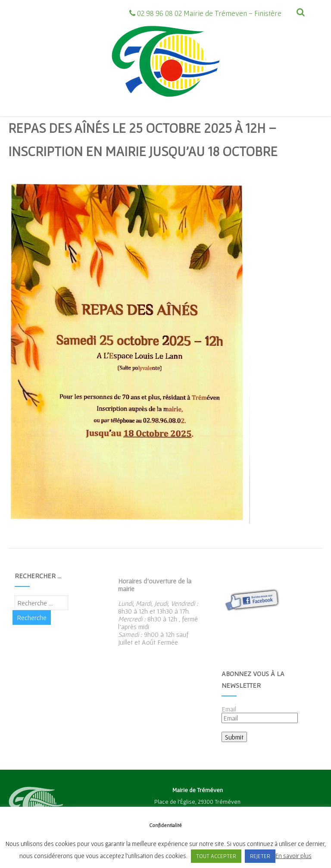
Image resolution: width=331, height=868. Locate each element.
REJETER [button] (260, 856)
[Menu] (291, 32)
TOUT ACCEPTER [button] (216, 856)
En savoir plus (294, 856)
